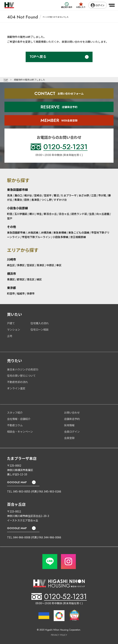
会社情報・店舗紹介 (19, 419)
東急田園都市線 (16, 232)
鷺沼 (56, 195)
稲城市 (21, 293)
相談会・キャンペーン (20, 432)
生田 (92, 214)
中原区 (50, 265)
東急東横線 (60, 232)
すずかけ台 (60, 200)
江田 (94, 195)
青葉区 (11, 279)
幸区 (59, 265)
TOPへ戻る (38, 57)
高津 (10, 195)
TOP (6, 80)
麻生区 (11, 265)
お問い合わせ (72, 412)
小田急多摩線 (60, 237)
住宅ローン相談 (39, 329)
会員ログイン (72, 432)
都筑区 (21, 279)
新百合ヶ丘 (50, 214)
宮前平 (48, 195)
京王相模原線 (78, 237)
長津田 (35, 200)
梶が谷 (28, 195)
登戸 (10, 218)
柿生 (39, 214)
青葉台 (18, 200)
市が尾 (102, 195)
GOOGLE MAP (17, 482)
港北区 (31, 279)
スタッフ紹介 (15, 412)
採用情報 (69, 425)
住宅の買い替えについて (21, 376)
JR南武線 (33, 232)
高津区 (41, 265)
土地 (10, 336)
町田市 (11, 293)
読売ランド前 (79, 214)
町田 (10, 214)
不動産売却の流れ (17, 382)
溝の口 (18, 195)
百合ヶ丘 (64, 214)
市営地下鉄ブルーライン (36, 237)
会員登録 (69, 438)
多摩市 (31, 293)
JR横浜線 (46, 232)
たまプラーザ (69, 195)
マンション (14, 329)
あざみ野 (84, 195)
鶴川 (32, 214)
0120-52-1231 (65, 596)
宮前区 (31, 265)
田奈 (27, 200)
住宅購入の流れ (40, 323)
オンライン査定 (16, 388)
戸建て (11, 323)
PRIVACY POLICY (59, 635)
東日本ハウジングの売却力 (23, 369)
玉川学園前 (21, 214)
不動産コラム (15, 425)
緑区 (39, 279)
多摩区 (21, 265)
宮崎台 (38, 195)
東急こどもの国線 (79, 232)
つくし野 (46, 200)
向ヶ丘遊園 (103, 214)
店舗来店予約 (72, 419)
